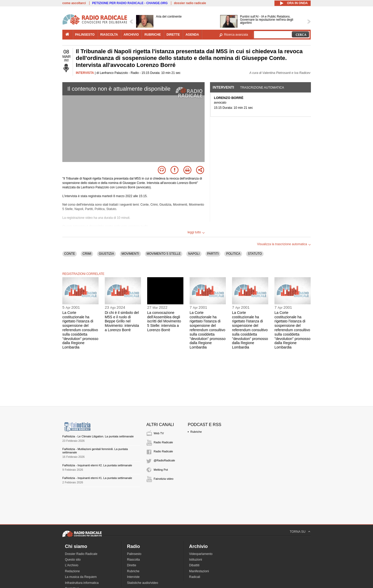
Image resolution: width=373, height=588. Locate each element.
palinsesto (85, 35)
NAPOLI (194, 254)
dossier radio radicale (190, 3)
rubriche (152, 35)
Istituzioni (196, 560)
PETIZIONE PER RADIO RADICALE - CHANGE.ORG (130, 3)
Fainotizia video (163, 479)
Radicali (195, 577)
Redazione (72, 571)
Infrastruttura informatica (82, 583)
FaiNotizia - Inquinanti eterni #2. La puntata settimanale (97, 465)
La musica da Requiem (81, 577)
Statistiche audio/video (143, 583)
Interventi (223, 87)
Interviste (133, 577)
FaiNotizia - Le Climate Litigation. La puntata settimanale (98, 436)
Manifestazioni (199, 571)
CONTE (70, 254)
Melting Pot (161, 470)
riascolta (109, 35)
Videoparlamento (201, 554)
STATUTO (255, 254)
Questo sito (73, 560)
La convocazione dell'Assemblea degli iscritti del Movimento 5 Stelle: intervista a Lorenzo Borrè (164, 321)
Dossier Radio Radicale (81, 554)
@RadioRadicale (164, 460)
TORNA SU (298, 532)
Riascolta (133, 560)
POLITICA (233, 254)
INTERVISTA (85, 73)
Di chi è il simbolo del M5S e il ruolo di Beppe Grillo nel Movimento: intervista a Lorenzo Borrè (122, 321)
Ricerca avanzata (236, 35)
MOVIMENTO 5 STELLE (164, 254)
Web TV (159, 433)
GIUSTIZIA (106, 254)
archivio (131, 35)
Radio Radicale (163, 442)
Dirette (132, 565)
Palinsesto (134, 554)
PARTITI (213, 254)
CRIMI (87, 254)
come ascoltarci (74, 3)
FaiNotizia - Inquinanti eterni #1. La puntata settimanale (97, 478)
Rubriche (196, 432)
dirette (173, 35)
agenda (192, 35)
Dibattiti (194, 565)
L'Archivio (72, 565)
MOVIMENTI (130, 254)
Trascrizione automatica (262, 88)
